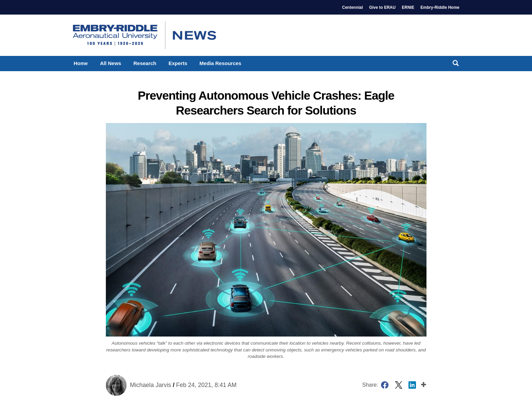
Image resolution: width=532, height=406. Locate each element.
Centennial (352, 7)
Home (81, 63)
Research (145, 63)
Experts (178, 63)
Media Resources (220, 63)
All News (111, 63)
